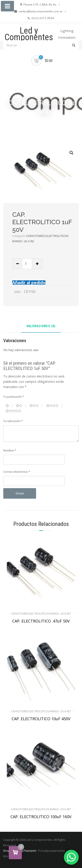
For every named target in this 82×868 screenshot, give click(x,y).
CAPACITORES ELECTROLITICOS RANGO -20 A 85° (41, 614)
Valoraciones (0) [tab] (41, 326)
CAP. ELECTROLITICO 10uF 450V (41, 719)
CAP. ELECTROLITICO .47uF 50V (41, 621)
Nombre (10, 450)
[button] (72, 153)
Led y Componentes (29, 34)
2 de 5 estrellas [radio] (21, 406)
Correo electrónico (17, 472)
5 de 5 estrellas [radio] (15, 411)
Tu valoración (13, 421)
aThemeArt (29, 851)
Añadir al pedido (29, 282)
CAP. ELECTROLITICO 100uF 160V (41, 817)
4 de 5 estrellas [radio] (54, 406)
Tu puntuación (14, 397)
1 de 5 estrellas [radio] (9, 406)
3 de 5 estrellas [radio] (36, 406)
